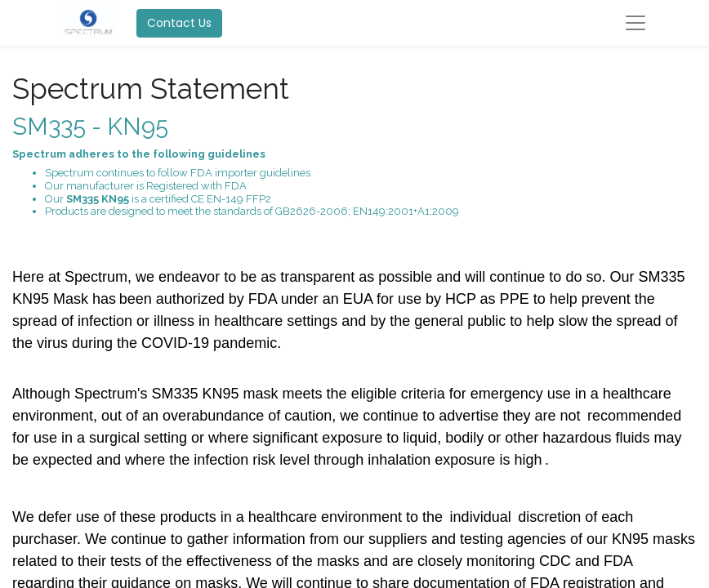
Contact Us (179, 23)
